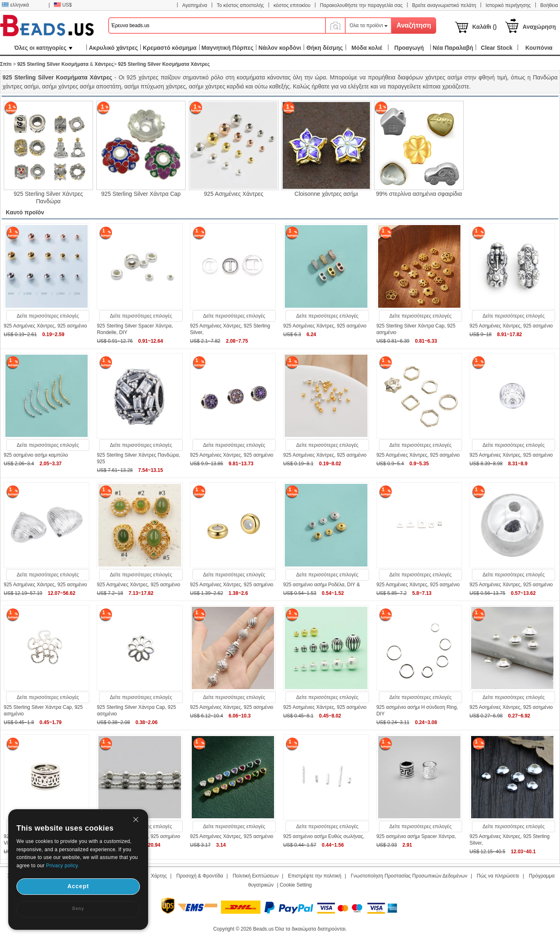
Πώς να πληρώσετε (498, 876)
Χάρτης (159, 876)
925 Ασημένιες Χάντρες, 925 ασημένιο (45, 326)
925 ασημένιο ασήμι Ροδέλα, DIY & (322, 585)
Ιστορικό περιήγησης (508, 5)
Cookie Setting (296, 885)
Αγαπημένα (195, 5)
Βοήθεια (549, 5)
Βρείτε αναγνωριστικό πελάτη (444, 5)
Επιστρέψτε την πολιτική (315, 876)
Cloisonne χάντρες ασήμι (326, 194)
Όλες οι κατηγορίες (43, 48)
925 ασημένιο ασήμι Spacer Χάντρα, (416, 836)
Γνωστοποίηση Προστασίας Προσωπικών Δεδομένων (409, 876)
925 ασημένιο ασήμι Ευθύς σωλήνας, (324, 836)
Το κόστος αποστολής (240, 5)
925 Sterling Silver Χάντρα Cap (141, 194)
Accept (78, 886)
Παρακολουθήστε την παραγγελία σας (361, 5)
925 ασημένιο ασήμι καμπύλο (36, 455)
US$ (63, 5)
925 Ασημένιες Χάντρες (234, 194)
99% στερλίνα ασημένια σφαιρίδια (419, 194)
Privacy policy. (63, 866)
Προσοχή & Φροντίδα (200, 876)
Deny (78, 909)
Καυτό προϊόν (25, 212)
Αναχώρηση (539, 27)
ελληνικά (15, 5)
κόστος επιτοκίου (292, 5)
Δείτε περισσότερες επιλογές (48, 316)
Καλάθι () (484, 27)
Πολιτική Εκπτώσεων (256, 876)
